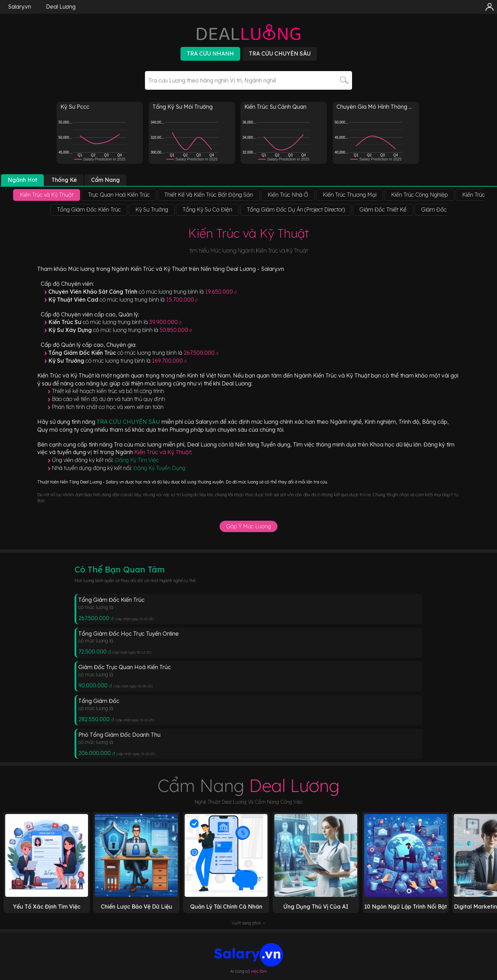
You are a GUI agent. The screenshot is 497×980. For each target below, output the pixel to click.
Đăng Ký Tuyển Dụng (159, 468)
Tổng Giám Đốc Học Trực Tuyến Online (129, 634)
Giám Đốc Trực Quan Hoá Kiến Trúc (125, 667)
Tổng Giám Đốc (99, 701)
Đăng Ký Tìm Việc (137, 460)
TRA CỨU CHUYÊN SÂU (129, 422)
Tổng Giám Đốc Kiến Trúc (111, 600)
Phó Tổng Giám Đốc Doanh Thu (119, 735)
